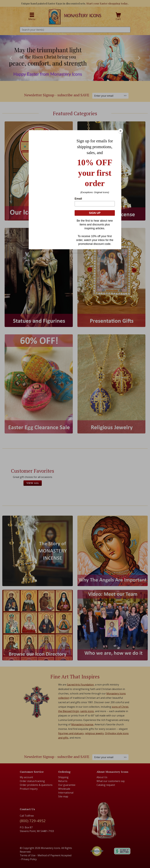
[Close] (121, 131)
